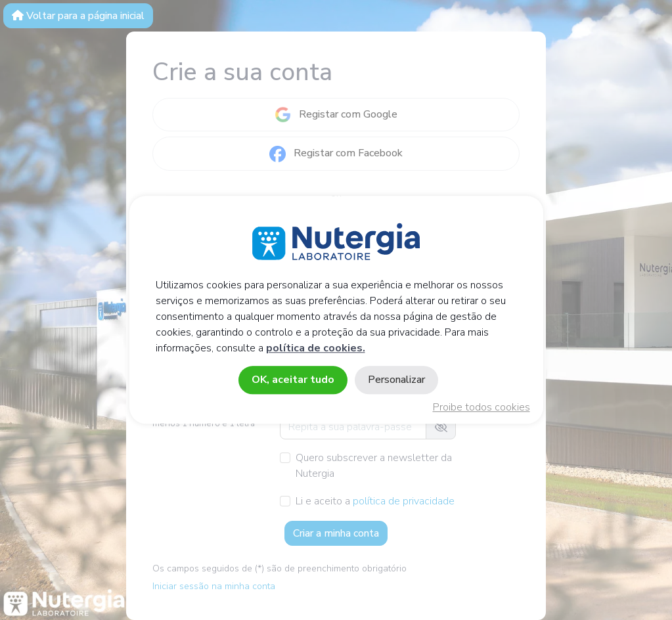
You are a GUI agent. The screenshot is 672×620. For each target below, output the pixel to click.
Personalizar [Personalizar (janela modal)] (396, 380)
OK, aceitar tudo (293, 380)
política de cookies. (316, 349)
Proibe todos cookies (482, 408)
